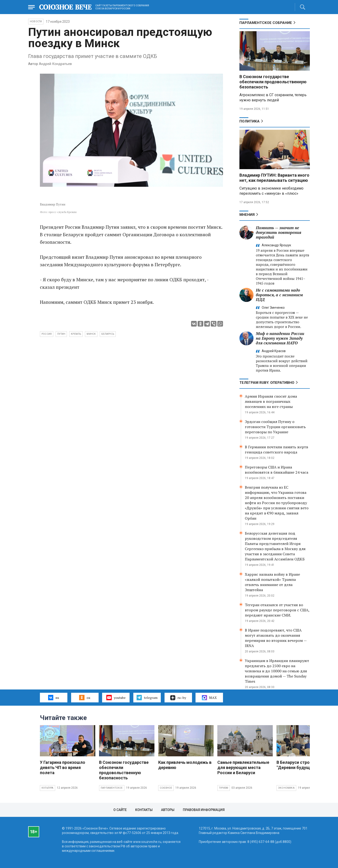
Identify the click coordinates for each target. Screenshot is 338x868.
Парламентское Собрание (266, 23)
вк (54, 697)
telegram (147, 697)
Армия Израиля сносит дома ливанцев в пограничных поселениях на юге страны (271, 401)
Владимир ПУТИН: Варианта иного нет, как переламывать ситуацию (274, 178)
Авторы (168, 810)
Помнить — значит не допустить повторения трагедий (278, 232)
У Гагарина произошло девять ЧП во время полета (63, 767)
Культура (48, 788)
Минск (91, 334)
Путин (61, 334)
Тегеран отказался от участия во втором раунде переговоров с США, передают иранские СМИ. (277, 610)
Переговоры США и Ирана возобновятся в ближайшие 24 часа (277, 470)
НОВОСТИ (36, 21)
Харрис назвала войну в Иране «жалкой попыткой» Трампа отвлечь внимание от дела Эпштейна (272, 582)
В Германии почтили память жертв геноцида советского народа (277, 449)
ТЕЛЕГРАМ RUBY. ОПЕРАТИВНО (267, 383)
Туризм (224, 788)
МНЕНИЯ (247, 215)
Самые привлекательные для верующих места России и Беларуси (243, 767)
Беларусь (108, 334)
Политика (250, 121)
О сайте (120, 810)
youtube (116, 697)
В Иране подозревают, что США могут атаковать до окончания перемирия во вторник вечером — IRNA (276, 638)
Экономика (286, 788)
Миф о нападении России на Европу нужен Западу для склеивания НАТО (280, 338)
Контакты (144, 810)
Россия (47, 334)
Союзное (166, 788)
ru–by (178, 698)
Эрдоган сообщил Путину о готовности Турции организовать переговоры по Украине (275, 427)
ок (85, 697)
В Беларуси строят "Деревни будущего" (297, 765)
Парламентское (112, 788)
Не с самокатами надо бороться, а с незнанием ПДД (279, 295)
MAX (209, 698)
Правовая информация (204, 810)
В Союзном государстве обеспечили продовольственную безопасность (273, 82)
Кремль (76, 334)
